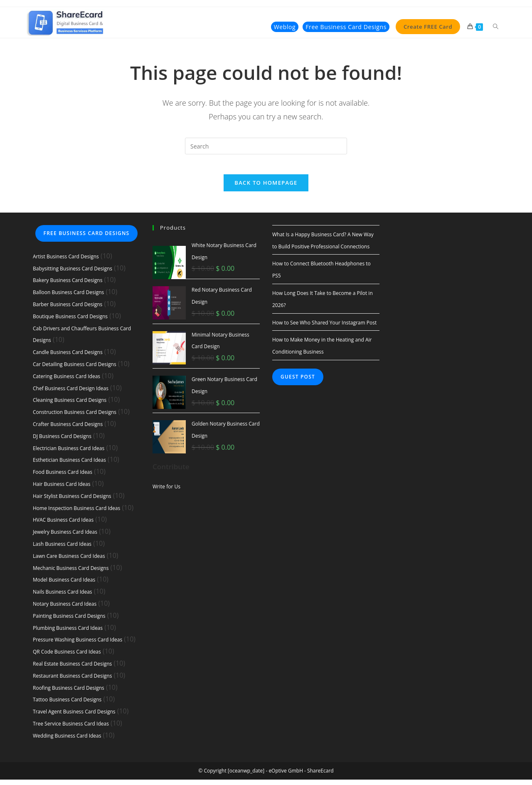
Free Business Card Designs (87, 239)
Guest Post (298, 383)
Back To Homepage (266, 188)
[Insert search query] (266, 146)
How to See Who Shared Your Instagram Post (324, 328)
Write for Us (166, 492)
